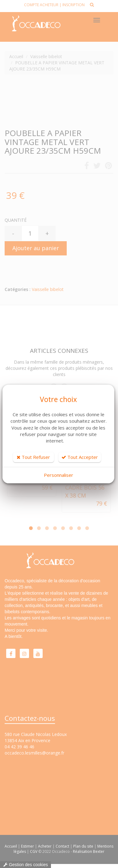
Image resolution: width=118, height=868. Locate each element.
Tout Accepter (80, 457)
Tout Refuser (33, 457)
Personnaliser (59, 475)
